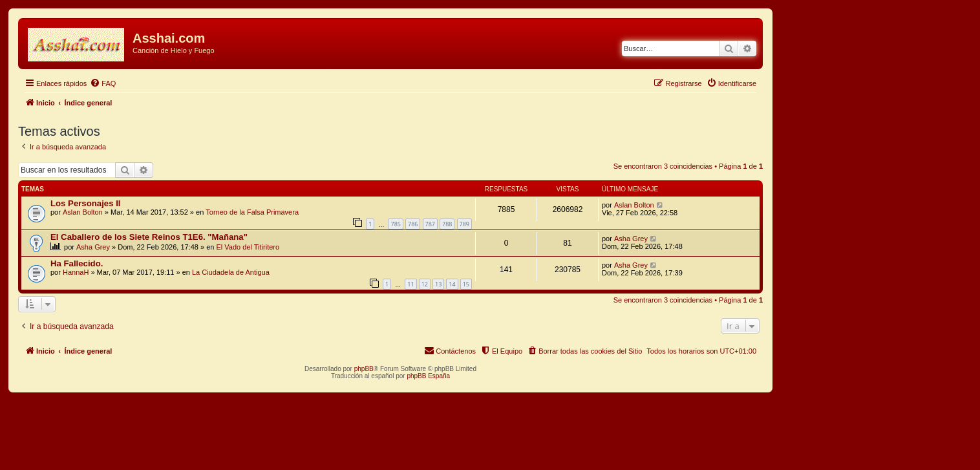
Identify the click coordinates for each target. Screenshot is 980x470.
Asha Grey (93, 247)
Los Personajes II (85, 203)
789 (464, 224)
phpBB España (428, 376)
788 (447, 224)
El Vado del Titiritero (248, 247)
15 (466, 284)
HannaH (76, 272)
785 (395, 224)
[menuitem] (103, 83)
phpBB (364, 369)
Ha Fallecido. (77, 263)
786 (413, 224)
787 (430, 224)
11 (410, 284)
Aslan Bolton (83, 212)
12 (425, 284)
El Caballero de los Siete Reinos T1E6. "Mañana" (149, 237)
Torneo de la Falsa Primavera (252, 212)
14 (452, 284)
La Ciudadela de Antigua (231, 272)
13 (438, 284)
